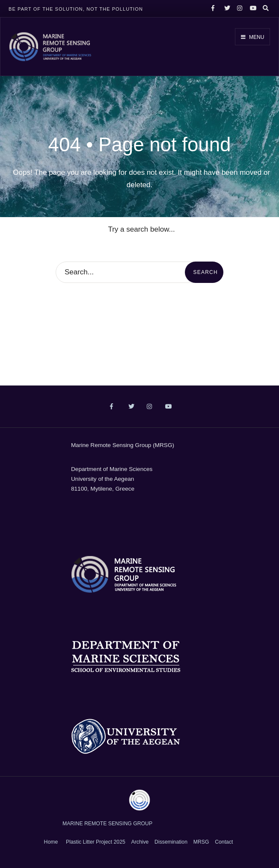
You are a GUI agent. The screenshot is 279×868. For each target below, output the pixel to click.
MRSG (201, 842)
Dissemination (171, 842)
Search (206, 272)
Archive (140, 842)
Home (51, 842)
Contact (224, 842)
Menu (253, 37)
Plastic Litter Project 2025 (96, 842)
